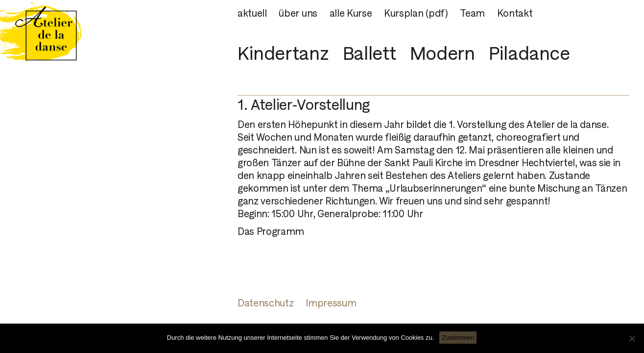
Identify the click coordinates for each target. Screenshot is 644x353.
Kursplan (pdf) (416, 13)
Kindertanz (283, 53)
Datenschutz (265, 303)
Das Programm (271, 231)
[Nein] (632, 338)
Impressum (331, 303)
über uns (298, 13)
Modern (442, 53)
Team (472, 13)
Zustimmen (458, 338)
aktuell (252, 13)
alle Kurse (351, 13)
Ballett (369, 53)
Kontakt (515, 13)
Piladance (529, 53)
